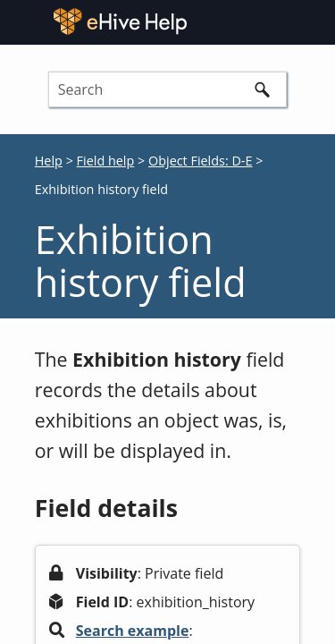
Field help (106, 161)
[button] (262, 89)
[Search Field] (168, 89)
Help (49, 161)
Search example (133, 631)
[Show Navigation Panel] (314, 21)
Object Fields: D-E (201, 161)
